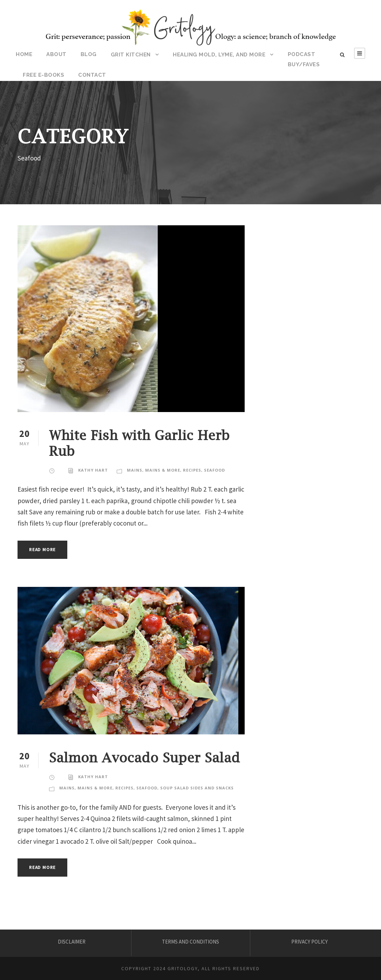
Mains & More (163, 470)
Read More (42, 550)
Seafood (215, 470)
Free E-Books (43, 75)
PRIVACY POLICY (309, 942)
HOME (24, 54)
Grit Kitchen (131, 55)
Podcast (302, 54)
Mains (135, 470)
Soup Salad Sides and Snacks (197, 788)
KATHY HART (93, 470)
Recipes (192, 470)
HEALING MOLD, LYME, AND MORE (219, 55)
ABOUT (56, 54)
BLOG (89, 54)
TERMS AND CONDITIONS (190, 942)
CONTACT (92, 75)
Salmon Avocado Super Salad (145, 758)
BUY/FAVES (304, 64)
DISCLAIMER (72, 942)
